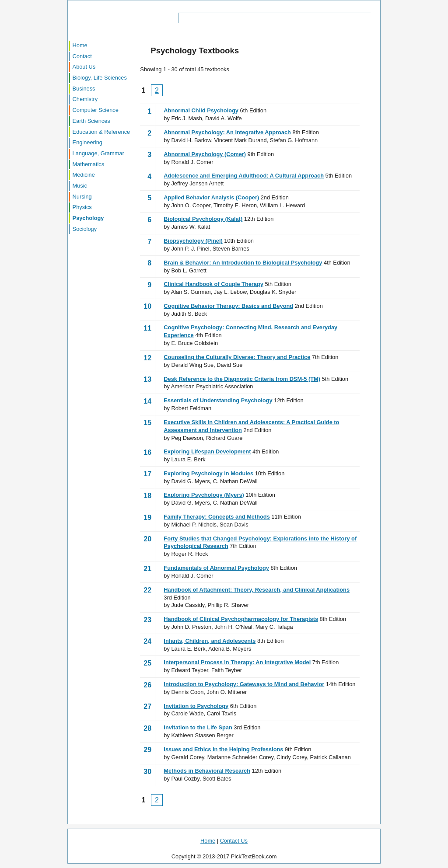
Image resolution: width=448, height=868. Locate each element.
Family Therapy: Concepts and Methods (217, 517)
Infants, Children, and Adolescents (210, 641)
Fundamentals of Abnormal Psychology (216, 568)
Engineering (87, 142)
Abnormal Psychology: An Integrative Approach (227, 132)
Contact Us (234, 841)
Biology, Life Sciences (100, 78)
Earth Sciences (91, 121)
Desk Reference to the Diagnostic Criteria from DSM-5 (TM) (242, 379)
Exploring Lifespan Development (207, 451)
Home (80, 45)
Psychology (88, 218)
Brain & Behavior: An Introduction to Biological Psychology (243, 263)
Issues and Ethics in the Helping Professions (223, 749)
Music (80, 186)
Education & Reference (101, 132)
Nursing (82, 197)
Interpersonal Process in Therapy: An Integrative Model (237, 662)
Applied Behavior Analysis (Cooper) (211, 197)
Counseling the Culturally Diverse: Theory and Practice (237, 357)
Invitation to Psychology (196, 706)
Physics (82, 207)
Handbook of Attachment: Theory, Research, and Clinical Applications (257, 590)
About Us (84, 67)
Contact (82, 56)
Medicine (84, 175)
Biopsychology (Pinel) (193, 241)
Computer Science (96, 110)
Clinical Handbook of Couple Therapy (213, 284)
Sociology (85, 229)
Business (84, 89)
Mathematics (89, 164)
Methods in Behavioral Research (207, 771)
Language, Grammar (98, 153)
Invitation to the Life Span (198, 727)
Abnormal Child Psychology (201, 110)
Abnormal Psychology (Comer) (205, 154)
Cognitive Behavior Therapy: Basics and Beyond (228, 306)
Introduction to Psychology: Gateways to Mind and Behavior (244, 684)
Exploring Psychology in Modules (208, 473)
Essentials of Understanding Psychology (218, 400)
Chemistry (85, 99)
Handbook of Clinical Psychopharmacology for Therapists (241, 619)
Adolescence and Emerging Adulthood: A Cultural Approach (244, 176)
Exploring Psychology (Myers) (204, 495)
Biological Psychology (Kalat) (203, 219)
